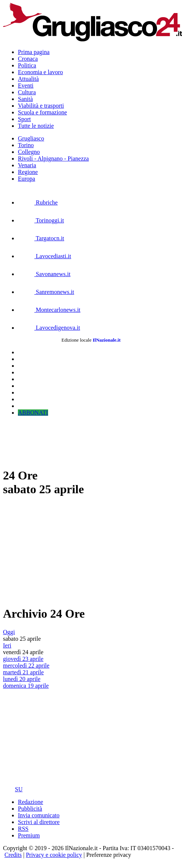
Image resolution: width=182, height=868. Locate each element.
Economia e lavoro (40, 72)
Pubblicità (30, 809)
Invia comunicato (39, 815)
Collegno (29, 152)
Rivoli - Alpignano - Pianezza (53, 159)
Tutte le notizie (36, 126)
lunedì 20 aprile (22, 679)
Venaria (27, 165)
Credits (13, 855)
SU (13, 789)
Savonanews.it (44, 274)
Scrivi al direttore (39, 822)
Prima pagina (34, 52)
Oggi (9, 632)
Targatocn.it (41, 238)
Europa (26, 179)
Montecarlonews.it (49, 310)
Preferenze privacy (109, 855)
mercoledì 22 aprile (26, 666)
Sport (24, 119)
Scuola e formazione (43, 112)
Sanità (25, 99)
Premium (29, 835)
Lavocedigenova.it (49, 328)
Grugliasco (31, 138)
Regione (28, 172)
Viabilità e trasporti (41, 106)
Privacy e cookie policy (54, 855)
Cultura (27, 92)
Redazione (31, 802)
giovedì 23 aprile (23, 659)
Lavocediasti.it (45, 256)
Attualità (28, 79)
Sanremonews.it (46, 292)
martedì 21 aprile (23, 672)
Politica (27, 65)
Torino (26, 145)
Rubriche (38, 202)
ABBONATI (33, 413)
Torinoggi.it (41, 220)
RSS (23, 829)
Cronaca (28, 59)
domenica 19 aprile (26, 686)
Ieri (7, 645)
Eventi (26, 85)
